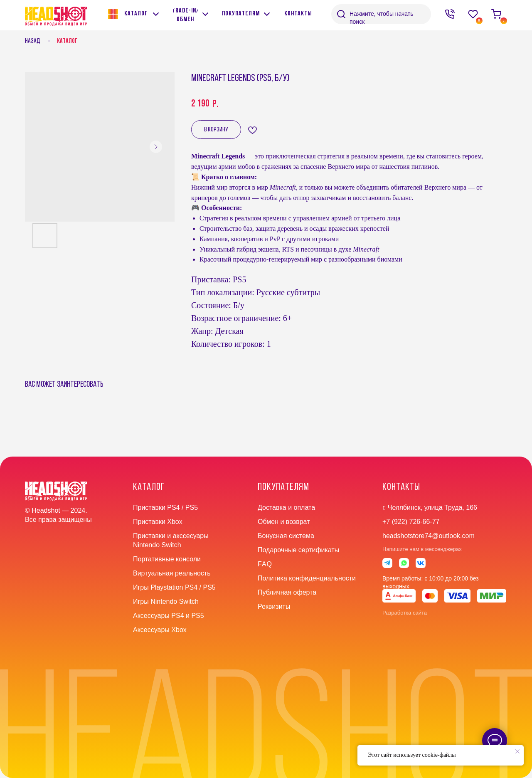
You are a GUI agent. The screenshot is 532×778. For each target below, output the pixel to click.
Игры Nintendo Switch (166, 601)
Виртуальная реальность (172, 573)
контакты (401, 487)
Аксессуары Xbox (160, 630)
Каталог (67, 41)
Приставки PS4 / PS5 (165, 508)
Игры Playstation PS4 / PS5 (174, 587)
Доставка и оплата (286, 508)
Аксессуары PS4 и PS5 (169, 616)
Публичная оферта (287, 592)
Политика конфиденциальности (307, 578)
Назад (33, 41)
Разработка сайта (405, 613)
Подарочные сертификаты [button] (298, 550)
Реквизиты (274, 606)
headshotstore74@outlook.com (429, 536)
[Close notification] (517, 751)
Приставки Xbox (158, 522)
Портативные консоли (167, 559)
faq (265, 564)
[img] (205, 14)
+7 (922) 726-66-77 (411, 522)
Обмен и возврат (284, 522)
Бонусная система (286, 536)
